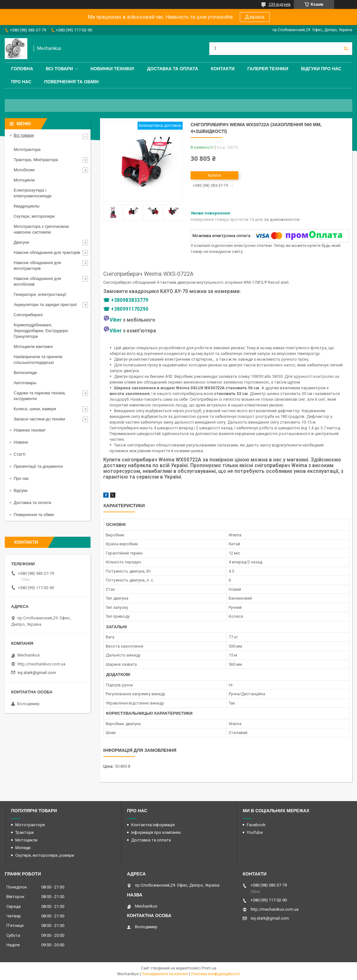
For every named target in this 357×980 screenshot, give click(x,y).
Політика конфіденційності (216, 974)
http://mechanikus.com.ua (41, 664)
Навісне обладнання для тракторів (47, 252)
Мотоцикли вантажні (33, 347)
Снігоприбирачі (28, 315)
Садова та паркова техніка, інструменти (40, 396)
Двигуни (21, 242)
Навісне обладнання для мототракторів (37, 265)
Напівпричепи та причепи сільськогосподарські (38, 360)
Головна (22, 69)
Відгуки (20, 490)
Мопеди (23, 848)
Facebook (256, 825)
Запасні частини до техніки (39, 419)
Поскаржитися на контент (165, 974)
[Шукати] (346, 49)
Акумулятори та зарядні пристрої (45, 305)
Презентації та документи (38, 466)
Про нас (21, 82)
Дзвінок (255, 17)
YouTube (255, 832)
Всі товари (59, 69)
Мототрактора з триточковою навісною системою (41, 229)
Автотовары (25, 383)
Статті (20, 454)
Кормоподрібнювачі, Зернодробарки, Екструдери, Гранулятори (41, 331)
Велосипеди (25, 373)
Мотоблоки (24, 170)
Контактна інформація (153, 825)
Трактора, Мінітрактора (36, 160)
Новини (21, 442)
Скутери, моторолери (34, 216)
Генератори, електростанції (40, 294)
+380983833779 (130, 300)
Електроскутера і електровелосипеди (33, 193)
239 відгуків (280, 4)
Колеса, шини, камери (35, 409)
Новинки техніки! (112, 69)
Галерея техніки (268, 69)
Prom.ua (209, 968)
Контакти (223, 69)
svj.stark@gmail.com (37, 673)
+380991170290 (130, 309)
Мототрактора (27, 150)
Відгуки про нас (321, 69)
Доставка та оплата (173, 69)
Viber (112, 320)
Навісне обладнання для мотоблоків (37, 281)
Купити (214, 175)
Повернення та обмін (71, 82)
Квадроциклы (27, 206)
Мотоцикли (24, 180)
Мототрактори (30, 825)
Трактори (24, 832)
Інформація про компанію (156, 832)
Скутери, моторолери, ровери (45, 855)
